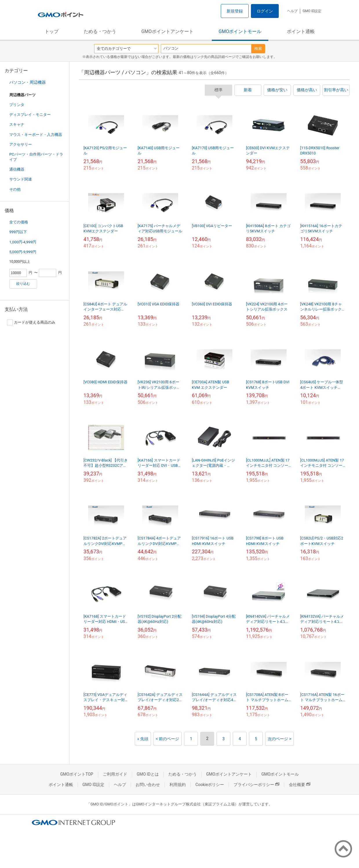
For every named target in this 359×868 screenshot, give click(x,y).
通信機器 (17, 169)
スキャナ (17, 124)
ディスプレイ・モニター (30, 115)
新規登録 (235, 11)
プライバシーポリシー (256, 785)
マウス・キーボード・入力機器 (36, 135)
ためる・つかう (100, 31)
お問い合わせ (148, 785)
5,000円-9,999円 (23, 252)
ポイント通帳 (301, 31)
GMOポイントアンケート (167, 31)
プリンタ (17, 105)
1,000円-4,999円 (23, 242)
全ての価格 (19, 222)
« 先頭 (143, 739)
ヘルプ (292, 11)
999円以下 (18, 232)
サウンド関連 (21, 179)
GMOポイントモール (240, 31)
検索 (258, 49)
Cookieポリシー (210, 785)
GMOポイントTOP (77, 774)
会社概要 (300, 785)
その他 (15, 189)
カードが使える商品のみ (31, 322)
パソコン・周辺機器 (28, 82)
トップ (52, 31)
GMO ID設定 (312, 11)
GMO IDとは (148, 774)
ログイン (265, 11)
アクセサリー (21, 144)
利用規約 (178, 785)
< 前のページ (168, 739)
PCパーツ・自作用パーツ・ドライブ (36, 157)
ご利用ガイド (115, 774)
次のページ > (279, 739)
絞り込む (23, 284)
